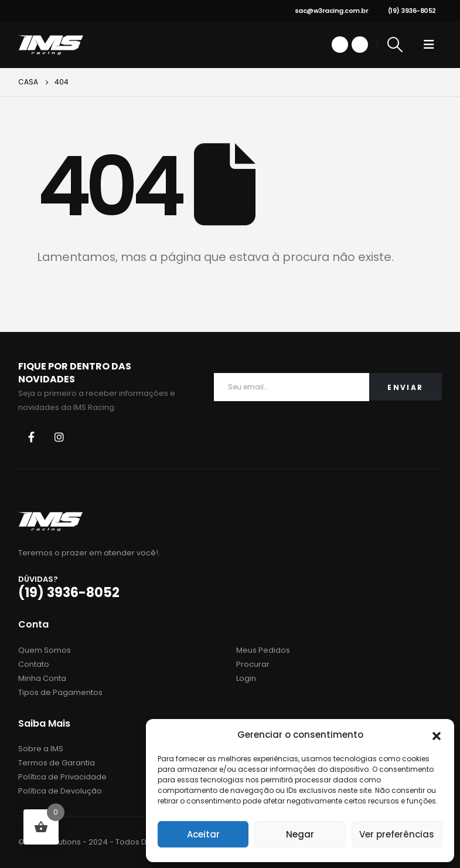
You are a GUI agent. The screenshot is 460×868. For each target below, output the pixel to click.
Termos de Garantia (57, 763)
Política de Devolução (60, 791)
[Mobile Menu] (429, 45)
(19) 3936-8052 (408, 11)
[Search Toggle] (395, 45)
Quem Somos (45, 650)
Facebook (31, 437)
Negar (300, 834)
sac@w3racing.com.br (327, 11)
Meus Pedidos (263, 650)
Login (246, 678)
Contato (34, 664)
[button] (437, 735)
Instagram (59, 437)
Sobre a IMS (41, 749)
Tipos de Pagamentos (60, 692)
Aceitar (203, 834)
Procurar (253, 664)
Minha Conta (42, 678)
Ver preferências (397, 834)
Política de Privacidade (62, 777)
